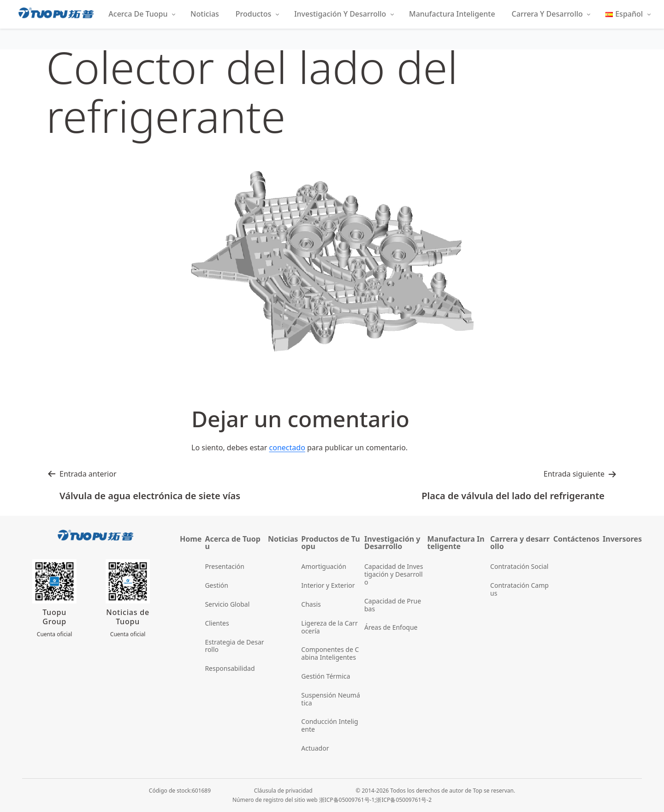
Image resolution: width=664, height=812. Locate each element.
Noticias (205, 14)
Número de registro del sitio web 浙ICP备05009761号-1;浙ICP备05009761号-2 (332, 800)
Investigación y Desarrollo (340, 14)
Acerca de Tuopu (138, 14)
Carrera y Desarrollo (547, 14)
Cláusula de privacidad (283, 791)
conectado (287, 448)
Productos (253, 14)
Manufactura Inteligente (452, 14)
